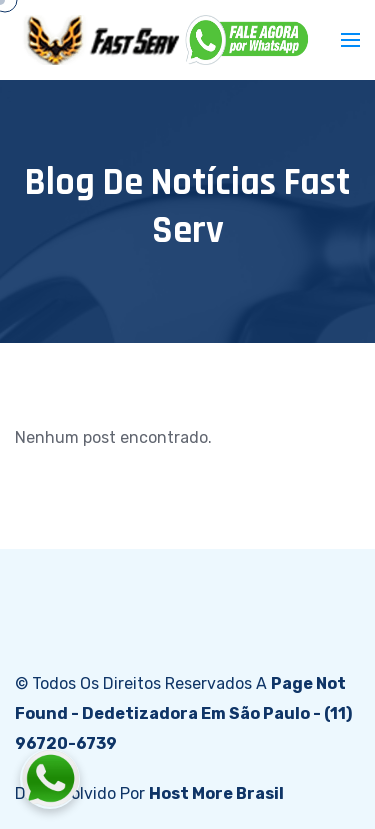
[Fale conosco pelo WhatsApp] (161, 779)
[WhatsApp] (248, 40)
